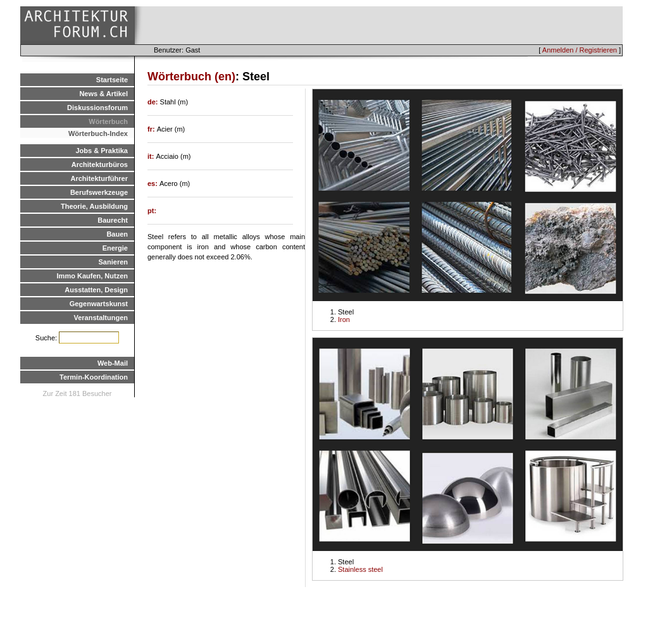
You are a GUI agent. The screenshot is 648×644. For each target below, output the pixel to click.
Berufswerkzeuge (99, 192)
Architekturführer (99, 178)
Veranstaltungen (101, 318)
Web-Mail (113, 363)
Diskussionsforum (97, 108)
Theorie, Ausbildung (94, 206)
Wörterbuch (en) (191, 77)
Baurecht (113, 220)
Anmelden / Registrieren (580, 50)
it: (152, 156)
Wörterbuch (108, 121)
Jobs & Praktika (102, 151)
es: (153, 183)
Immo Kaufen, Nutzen (92, 276)
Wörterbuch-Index (98, 133)
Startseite (112, 80)
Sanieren (113, 262)
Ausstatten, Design (96, 290)
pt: (152, 211)
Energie (115, 248)
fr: (152, 129)
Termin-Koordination (94, 377)
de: (154, 102)
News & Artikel (103, 94)
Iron (344, 319)
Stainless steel (360, 569)
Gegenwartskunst (99, 304)
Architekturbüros (100, 164)
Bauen (117, 234)
